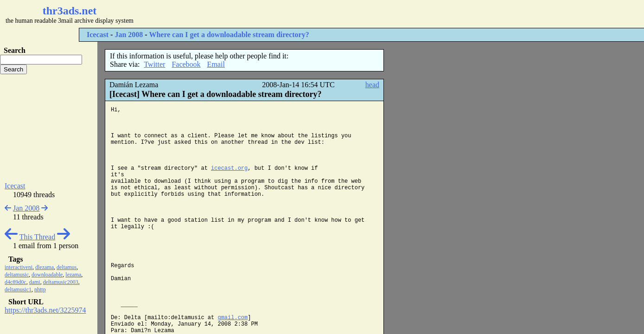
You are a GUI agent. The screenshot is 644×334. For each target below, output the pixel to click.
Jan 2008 (129, 35)
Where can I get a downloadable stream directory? (229, 35)
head (372, 85)
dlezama (45, 267)
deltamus (67, 267)
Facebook (186, 64)
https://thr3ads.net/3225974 (45, 310)
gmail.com (233, 318)
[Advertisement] (276, 14)
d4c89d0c (16, 282)
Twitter (154, 64)
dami (35, 282)
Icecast (98, 35)
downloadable (47, 275)
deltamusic (17, 275)
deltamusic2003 (61, 282)
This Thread (37, 237)
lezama (73, 275)
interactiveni (19, 267)
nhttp (40, 289)
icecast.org (229, 168)
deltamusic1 (18, 289)
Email (216, 64)
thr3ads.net (70, 11)
